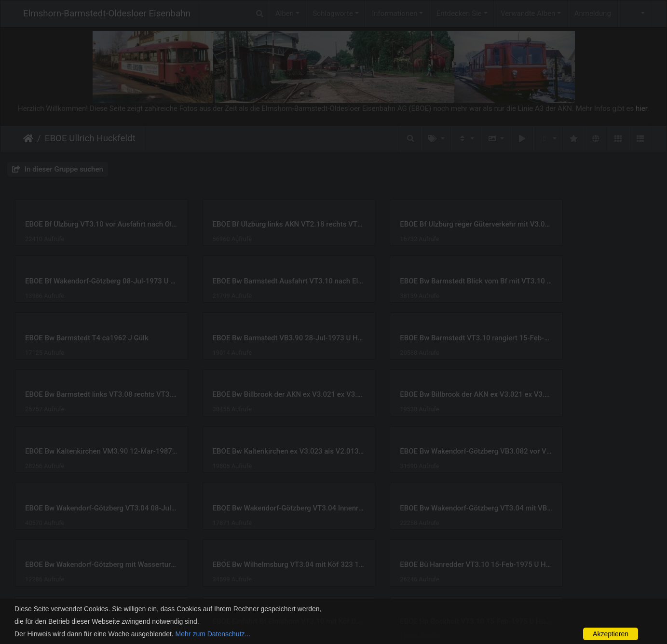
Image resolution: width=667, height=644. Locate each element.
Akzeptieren (611, 634)
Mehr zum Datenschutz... (213, 634)
